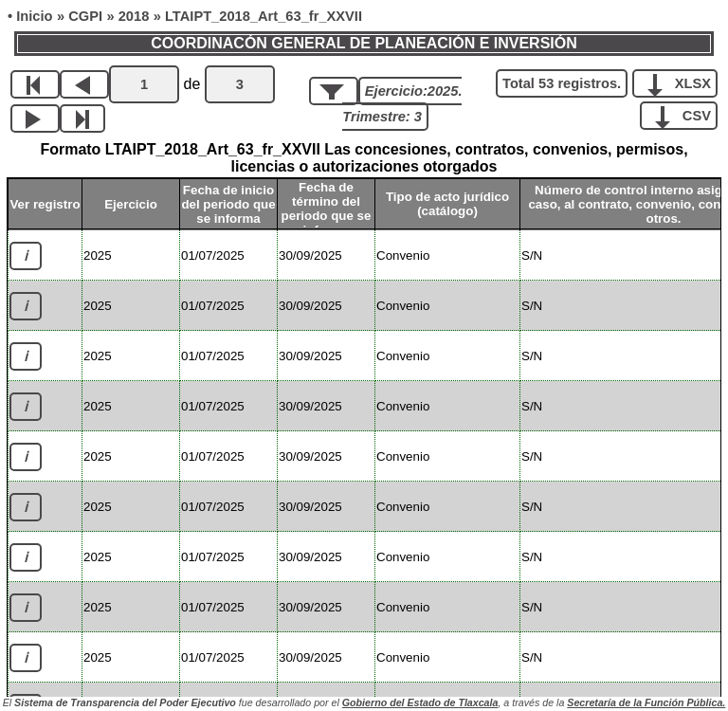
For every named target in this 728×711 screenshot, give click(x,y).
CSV (686, 115)
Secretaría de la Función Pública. (646, 702)
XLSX (682, 82)
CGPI (85, 16)
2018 (134, 16)
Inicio (34, 16)
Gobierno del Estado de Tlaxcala (420, 702)
